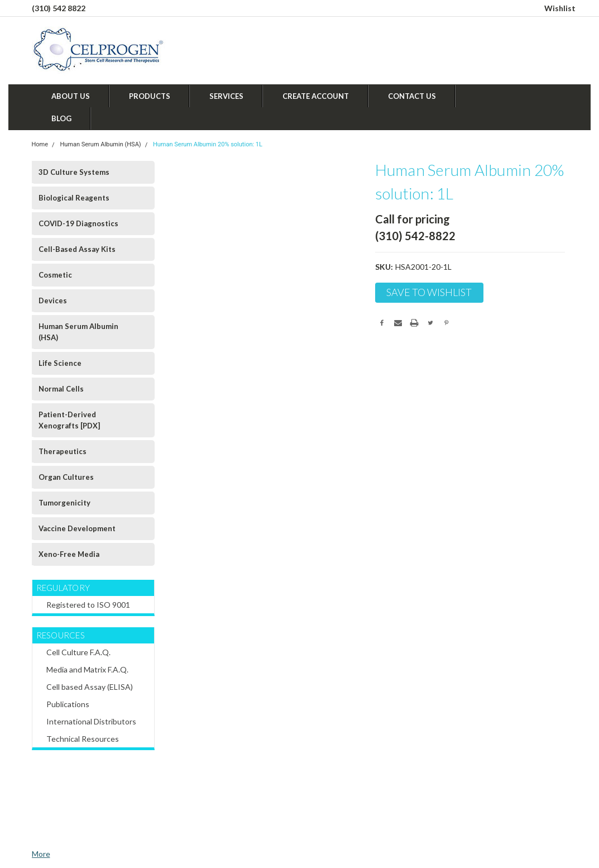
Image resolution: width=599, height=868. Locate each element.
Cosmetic (55, 275)
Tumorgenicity (64, 503)
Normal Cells (61, 389)
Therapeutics (63, 451)
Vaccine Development (77, 528)
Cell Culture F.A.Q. (78, 652)
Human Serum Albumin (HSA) (100, 144)
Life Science (60, 363)
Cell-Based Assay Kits (77, 249)
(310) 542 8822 (59, 8)
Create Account (316, 96)
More (41, 854)
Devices (53, 301)
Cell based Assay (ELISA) (90, 687)
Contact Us (412, 96)
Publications (68, 704)
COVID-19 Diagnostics (78, 223)
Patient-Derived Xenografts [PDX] (69, 420)
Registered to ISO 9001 (88, 605)
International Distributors (91, 721)
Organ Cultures (66, 477)
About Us (71, 96)
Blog (61, 118)
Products (150, 96)
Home (40, 144)
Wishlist (560, 8)
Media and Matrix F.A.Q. (87, 669)
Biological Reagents (74, 198)
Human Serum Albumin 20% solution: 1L (208, 144)
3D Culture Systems (74, 172)
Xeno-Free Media (69, 554)
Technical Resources (83, 739)
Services (226, 96)
